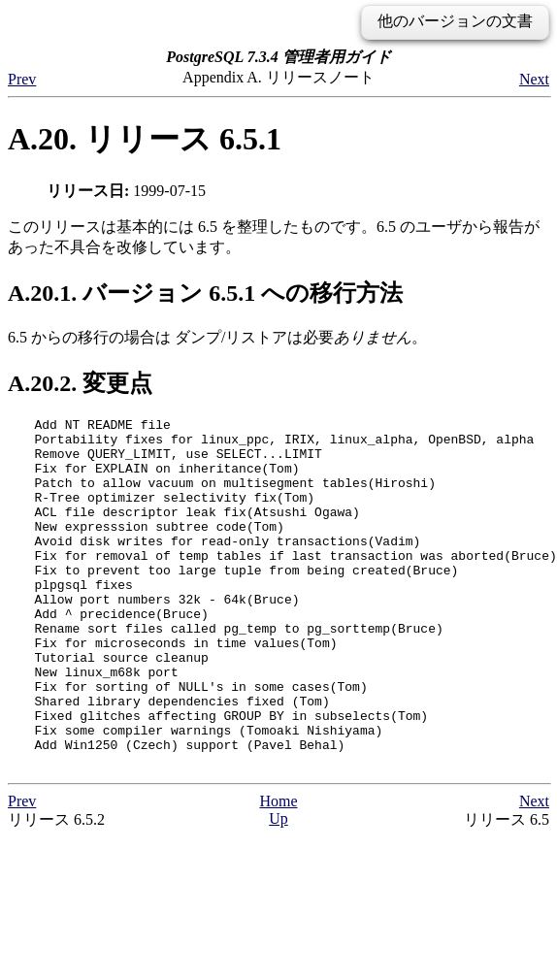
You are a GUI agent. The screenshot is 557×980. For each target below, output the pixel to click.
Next (534, 79)
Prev (22, 79)
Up (278, 888)
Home (278, 871)
